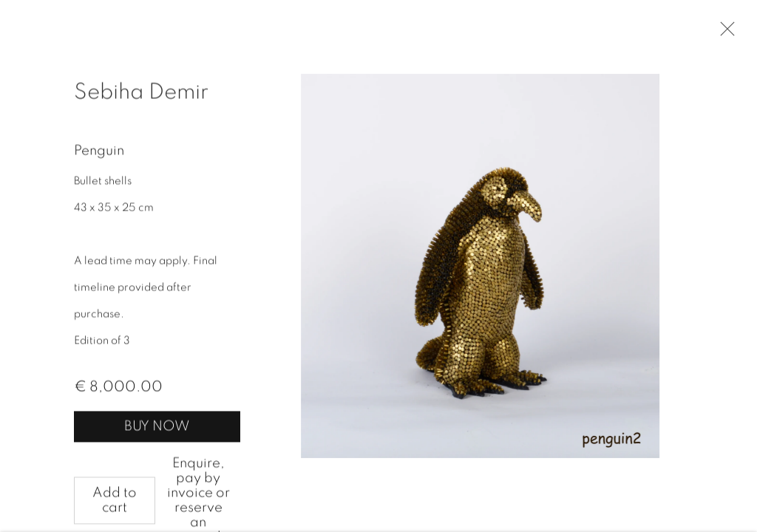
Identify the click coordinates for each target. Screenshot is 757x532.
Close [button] (724, 33)
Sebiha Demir (141, 94)
